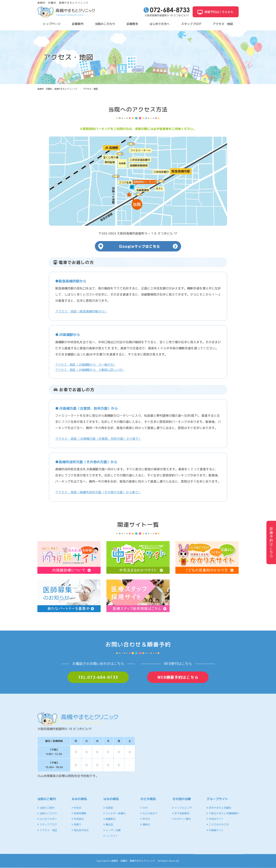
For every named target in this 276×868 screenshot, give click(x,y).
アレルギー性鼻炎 (115, 813)
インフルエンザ (182, 808)
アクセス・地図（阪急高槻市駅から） (81, 311)
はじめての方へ (160, 24)
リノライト (111, 836)
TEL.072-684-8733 (98, 677)
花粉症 (108, 808)
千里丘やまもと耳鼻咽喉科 (223, 813)
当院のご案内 (46, 808)
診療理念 (132, 24)
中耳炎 (76, 808)
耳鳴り (76, 824)
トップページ (52, 24)
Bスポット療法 (182, 819)
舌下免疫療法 (181, 813)
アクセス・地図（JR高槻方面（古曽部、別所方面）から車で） (98, 439)
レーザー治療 (112, 830)
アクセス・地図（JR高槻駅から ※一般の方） (86, 365)
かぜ (144, 808)
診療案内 (78, 24)
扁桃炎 (145, 824)
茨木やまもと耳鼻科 (219, 808)
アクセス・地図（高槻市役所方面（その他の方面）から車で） (98, 492)
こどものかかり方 (218, 824)
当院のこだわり (105, 24)
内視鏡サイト (215, 830)
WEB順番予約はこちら (178, 677)
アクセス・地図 (223, 24)
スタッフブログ (191, 24)
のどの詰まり (149, 813)
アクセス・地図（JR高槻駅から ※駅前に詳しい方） (90, 370)
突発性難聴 (79, 813)
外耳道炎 (78, 819)
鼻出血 (108, 824)
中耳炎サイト (215, 819)
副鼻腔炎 (110, 819)
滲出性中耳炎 (80, 830)
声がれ (145, 819)
